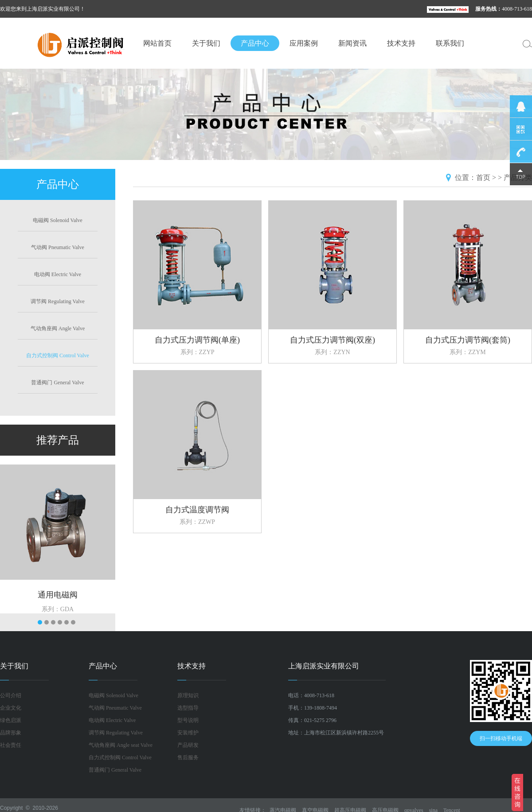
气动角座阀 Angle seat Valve (121, 745)
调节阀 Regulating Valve (58, 301)
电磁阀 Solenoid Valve (58, 220)
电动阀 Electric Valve (58, 274)
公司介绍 (11, 695)
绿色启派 (11, 720)
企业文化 (11, 708)
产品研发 (188, 745)
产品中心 (255, 43)
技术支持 (401, 43)
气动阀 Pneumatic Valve (58, 247)
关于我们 (206, 43)
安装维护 (188, 733)
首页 (483, 178)
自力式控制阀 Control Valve (58, 355)
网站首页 (157, 43)
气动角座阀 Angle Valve (58, 328)
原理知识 (188, 695)
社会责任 (11, 745)
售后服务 (188, 757)
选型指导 (188, 708)
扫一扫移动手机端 (501, 738)
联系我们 (450, 43)
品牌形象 (11, 733)
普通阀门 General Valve (57, 383)
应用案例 (304, 43)
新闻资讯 (352, 43)
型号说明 (188, 720)
